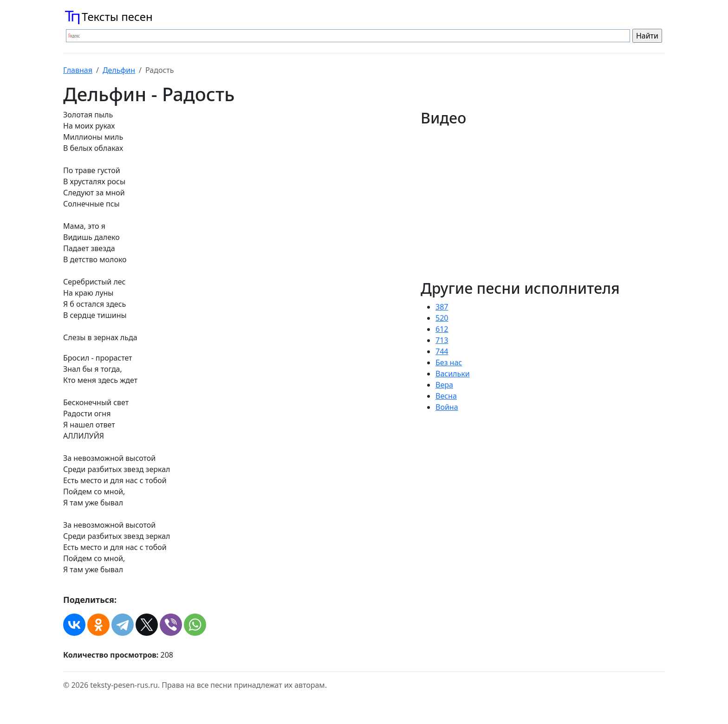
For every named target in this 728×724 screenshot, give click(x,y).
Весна (446, 396)
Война (447, 407)
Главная (78, 70)
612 (442, 329)
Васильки (453, 374)
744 (442, 351)
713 (442, 340)
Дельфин (119, 70)
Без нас (449, 362)
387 (442, 307)
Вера (444, 385)
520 (442, 318)
